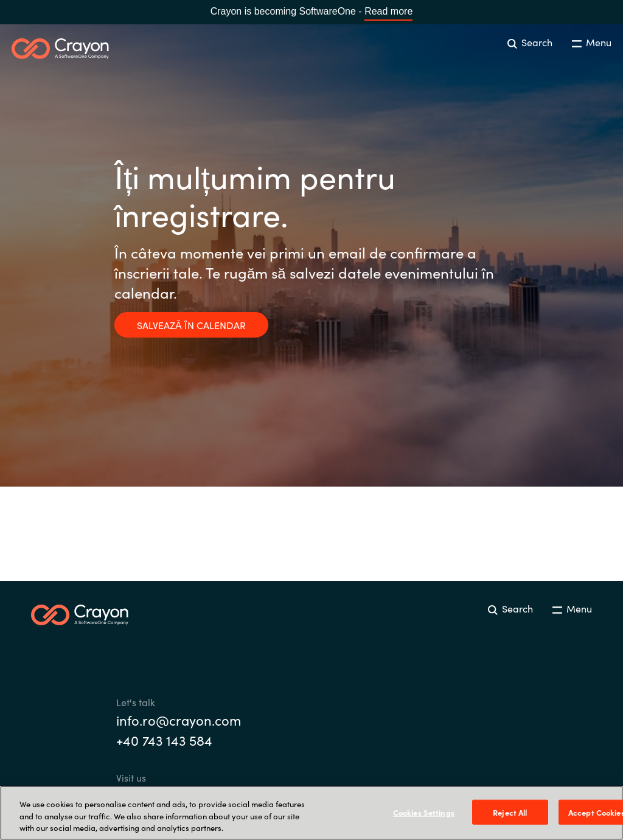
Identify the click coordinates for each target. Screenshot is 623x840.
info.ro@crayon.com (179, 720)
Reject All (510, 812)
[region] (311, 813)
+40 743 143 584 (164, 740)
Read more (388, 11)
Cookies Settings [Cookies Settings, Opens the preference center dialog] (424, 812)
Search (530, 42)
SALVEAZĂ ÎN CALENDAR (191, 325)
